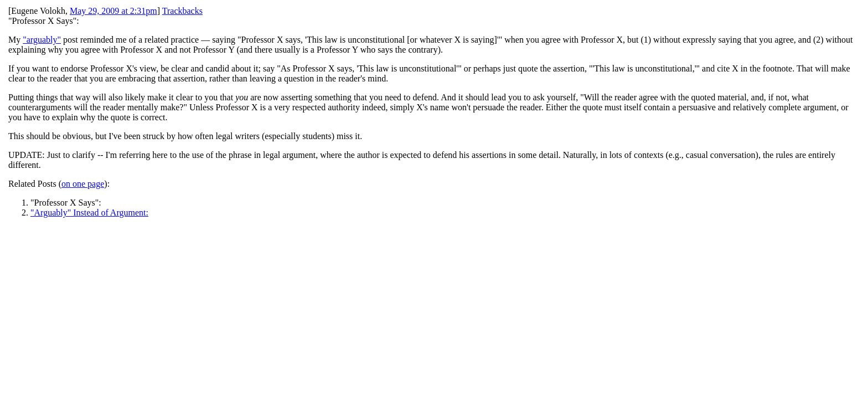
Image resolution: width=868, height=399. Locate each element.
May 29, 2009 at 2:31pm (113, 11)
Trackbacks (182, 11)
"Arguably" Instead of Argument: (89, 213)
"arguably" (42, 40)
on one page (83, 184)
